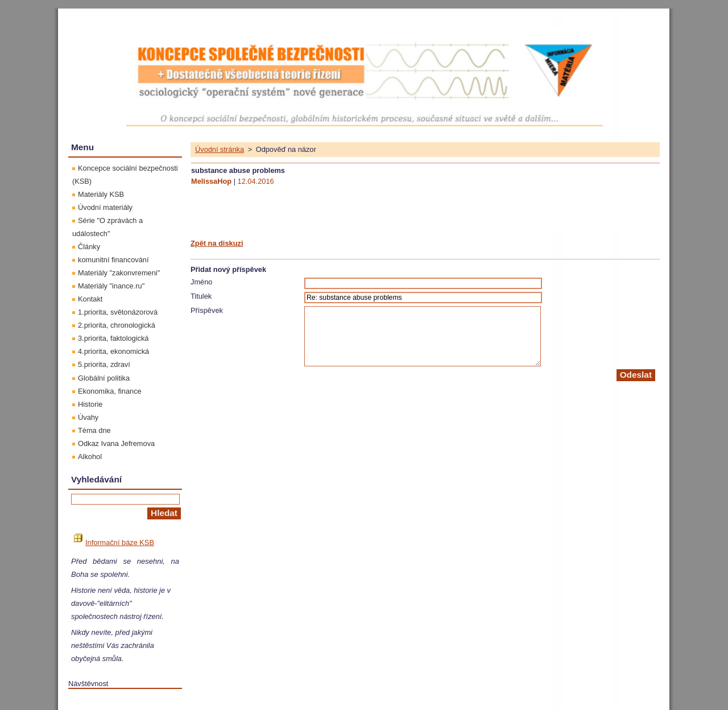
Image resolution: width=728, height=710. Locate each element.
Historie (90, 404)
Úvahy (88, 417)
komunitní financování (113, 260)
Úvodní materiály (105, 207)
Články (89, 247)
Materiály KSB (101, 194)
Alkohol (90, 457)
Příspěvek (207, 310)
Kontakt (90, 299)
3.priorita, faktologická (113, 338)
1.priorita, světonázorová (118, 312)
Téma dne (94, 430)
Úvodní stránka (220, 149)
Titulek (201, 296)
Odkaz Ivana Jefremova (116, 443)
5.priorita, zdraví (104, 364)
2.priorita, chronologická (117, 325)
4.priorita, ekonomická (113, 351)
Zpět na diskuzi (217, 243)
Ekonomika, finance (110, 391)
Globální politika (104, 378)
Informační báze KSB (114, 542)
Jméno (201, 282)
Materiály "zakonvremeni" (119, 273)
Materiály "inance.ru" (111, 286)
